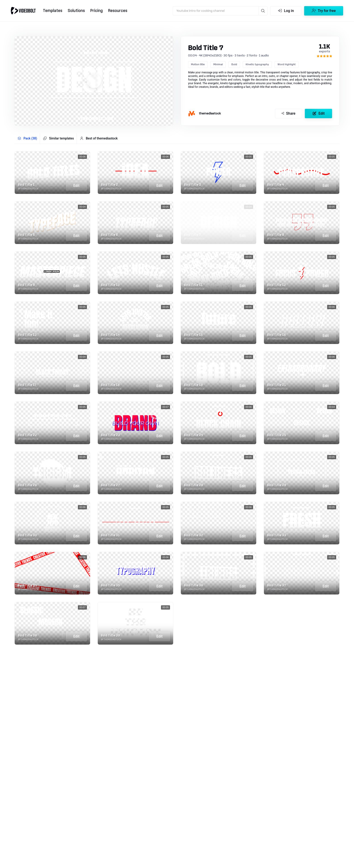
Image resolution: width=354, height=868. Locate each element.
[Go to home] (23, 11)
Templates (53, 11)
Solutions (76, 11)
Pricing (97, 11)
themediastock (210, 114)
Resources (118, 11)
